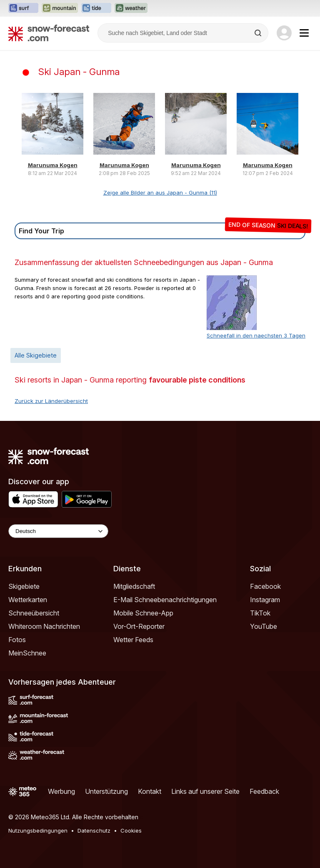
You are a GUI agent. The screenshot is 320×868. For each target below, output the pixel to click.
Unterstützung (106, 791)
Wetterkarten (28, 600)
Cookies (131, 830)
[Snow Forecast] (49, 33)
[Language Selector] (58, 531)
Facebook (265, 586)
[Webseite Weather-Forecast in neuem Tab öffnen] (131, 8)
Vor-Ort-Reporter (139, 626)
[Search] (259, 33)
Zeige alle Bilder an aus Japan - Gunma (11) (160, 193)
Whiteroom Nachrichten (44, 626)
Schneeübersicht (34, 613)
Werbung (61, 791)
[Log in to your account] (284, 33)
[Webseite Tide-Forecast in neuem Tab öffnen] (96, 8)
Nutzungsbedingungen (38, 830)
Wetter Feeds (133, 640)
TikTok (260, 613)
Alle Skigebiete (36, 355)
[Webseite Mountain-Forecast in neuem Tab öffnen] (60, 8)
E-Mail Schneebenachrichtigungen (165, 600)
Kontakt (150, 791)
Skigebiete (24, 586)
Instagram (265, 600)
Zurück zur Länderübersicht (51, 401)
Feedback (264, 791)
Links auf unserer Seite (205, 791)
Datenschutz (94, 830)
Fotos (17, 640)
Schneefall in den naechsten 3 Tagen (256, 335)
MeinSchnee (27, 653)
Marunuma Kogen (53, 165)
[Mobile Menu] (304, 33)
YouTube (264, 626)
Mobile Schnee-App (143, 613)
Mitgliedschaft (134, 586)
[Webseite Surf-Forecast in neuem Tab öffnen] (23, 8)
